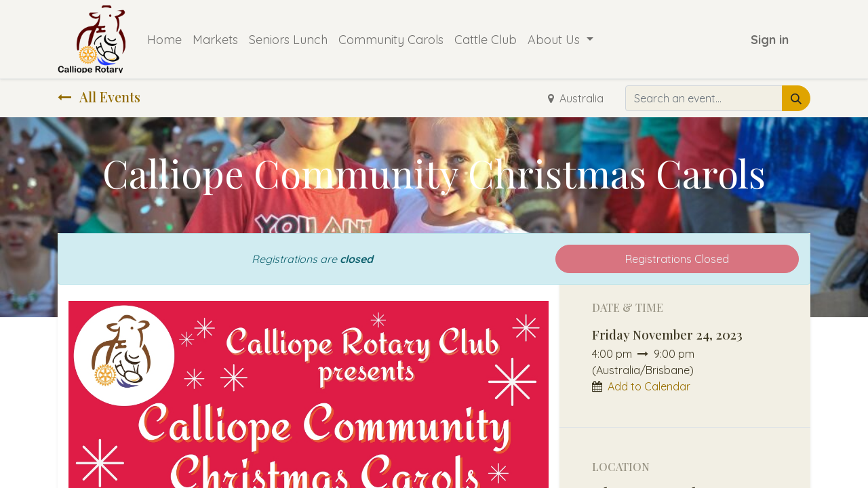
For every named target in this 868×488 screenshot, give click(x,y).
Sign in (770, 40)
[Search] (796, 98)
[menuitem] (164, 40)
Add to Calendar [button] (649, 386)
